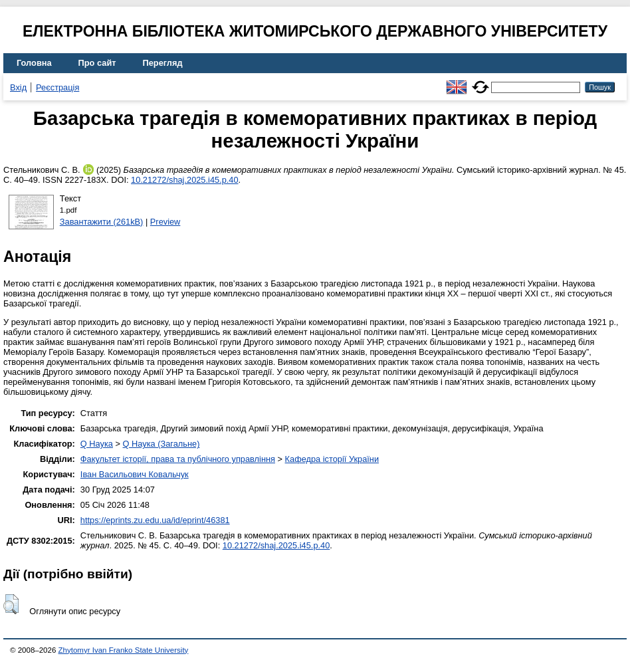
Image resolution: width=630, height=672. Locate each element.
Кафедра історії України (332, 459)
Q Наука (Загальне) (161, 444)
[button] (11, 604)
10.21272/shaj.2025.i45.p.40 (185, 180)
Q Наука (97, 444)
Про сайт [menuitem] (97, 63)
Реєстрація (57, 87)
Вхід (18, 87)
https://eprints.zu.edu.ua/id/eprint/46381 (155, 520)
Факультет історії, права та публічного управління (178, 459)
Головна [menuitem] (34, 63)
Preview (165, 222)
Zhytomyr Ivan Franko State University (124, 650)
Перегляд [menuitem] (163, 63)
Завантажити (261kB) (102, 222)
